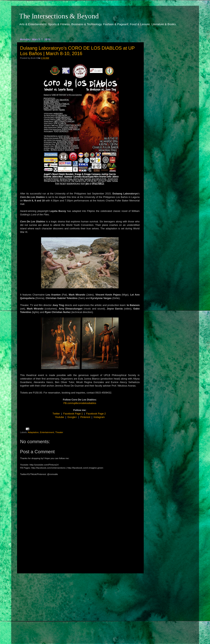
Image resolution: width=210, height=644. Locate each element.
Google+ (72, 417)
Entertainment (47, 432)
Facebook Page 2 (96, 414)
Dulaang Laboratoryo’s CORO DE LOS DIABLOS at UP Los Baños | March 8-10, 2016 (77, 51)
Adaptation (33, 432)
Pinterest (85, 417)
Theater (59, 432)
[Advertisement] (80, 605)
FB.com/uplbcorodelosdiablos (80, 403)
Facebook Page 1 (73, 414)
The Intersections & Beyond (59, 16)
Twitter (56, 414)
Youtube (60, 417)
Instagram (99, 417)
